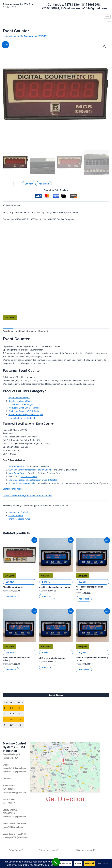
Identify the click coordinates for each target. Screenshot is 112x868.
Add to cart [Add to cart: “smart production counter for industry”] (11, 670)
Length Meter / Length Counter (23, 418)
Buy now (29, 184)
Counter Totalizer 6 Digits (20, 401)
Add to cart (44, 184)
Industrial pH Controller (19, 512)
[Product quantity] (11, 184)
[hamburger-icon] (107, 17)
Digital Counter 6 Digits (19, 398)
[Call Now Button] (56, 862)
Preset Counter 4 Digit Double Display (26, 415)
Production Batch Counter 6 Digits (24, 408)
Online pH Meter (16, 516)
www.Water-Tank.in (17, 473)
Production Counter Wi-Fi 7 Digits (24, 411)
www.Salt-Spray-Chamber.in (21, 470)
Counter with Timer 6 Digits (21, 404)
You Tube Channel (29, 477)
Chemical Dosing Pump (19, 519)
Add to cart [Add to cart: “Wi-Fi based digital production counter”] (84, 599)
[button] (104, 47)
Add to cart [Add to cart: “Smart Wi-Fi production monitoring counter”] (84, 670)
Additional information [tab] (26, 331)
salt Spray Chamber (44, 470)
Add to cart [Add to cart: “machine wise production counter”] (47, 597)
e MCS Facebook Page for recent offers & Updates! (35, 480)
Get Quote (10, 317)
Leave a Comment (11, 36)
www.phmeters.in (16, 466)
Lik (10, 480)
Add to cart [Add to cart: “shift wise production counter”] (47, 667)
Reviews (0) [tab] (44, 331)
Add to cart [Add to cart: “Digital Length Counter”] (11, 597)
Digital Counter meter (13, 489)
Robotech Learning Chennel (21, 483)
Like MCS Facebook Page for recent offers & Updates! (27, 495)
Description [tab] (8, 331)
